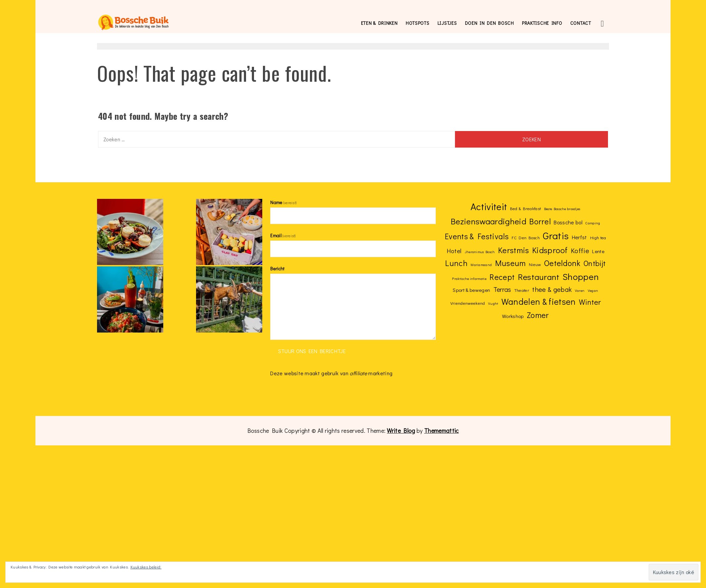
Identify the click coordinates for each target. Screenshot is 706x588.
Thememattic (442, 430)
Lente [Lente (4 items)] (598, 251)
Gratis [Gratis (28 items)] (556, 235)
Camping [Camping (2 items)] (593, 223)
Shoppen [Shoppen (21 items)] (581, 276)
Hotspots (418, 23)
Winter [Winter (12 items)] (590, 302)
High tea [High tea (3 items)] (598, 237)
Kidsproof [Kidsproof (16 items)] (550, 250)
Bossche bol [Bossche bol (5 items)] (568, 222)
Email (283, 235)
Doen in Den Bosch (489, 23)
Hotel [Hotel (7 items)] (454, 251)
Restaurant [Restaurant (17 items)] (539, 277)
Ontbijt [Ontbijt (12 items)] (595, 263)
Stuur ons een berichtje (312, 351)
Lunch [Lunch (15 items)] (456, 263)
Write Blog (401, 430)
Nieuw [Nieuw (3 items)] (535, 264)
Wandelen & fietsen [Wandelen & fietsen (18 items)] (539, 301)
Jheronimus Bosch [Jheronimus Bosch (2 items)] (480, 252)
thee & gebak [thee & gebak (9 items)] (552, 289)
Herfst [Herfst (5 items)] (580, 237)
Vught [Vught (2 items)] (493, 303)
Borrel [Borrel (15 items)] (540, 221)
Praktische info (542, 23)
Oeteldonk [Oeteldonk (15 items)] (562, 263)
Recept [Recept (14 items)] (502, 277)
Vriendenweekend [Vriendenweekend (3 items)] (468, 303)
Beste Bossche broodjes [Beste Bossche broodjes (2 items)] (562, 209)
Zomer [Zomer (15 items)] (538, 315)
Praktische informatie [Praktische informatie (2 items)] (469, 279)
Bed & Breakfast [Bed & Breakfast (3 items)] (525, 208)
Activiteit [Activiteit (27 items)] (489, 206)
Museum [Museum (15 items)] (510, 263)
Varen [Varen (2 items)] (580, 291)
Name (283, 202)
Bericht (277, 269)
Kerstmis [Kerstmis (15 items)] (514, 250)
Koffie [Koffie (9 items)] (580, 250)
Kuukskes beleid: (146, 567)
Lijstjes (447, 23)
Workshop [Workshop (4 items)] (513, 316)
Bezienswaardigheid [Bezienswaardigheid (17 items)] (488, 221)
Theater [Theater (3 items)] (522, 290)
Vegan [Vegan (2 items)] (593, 291)
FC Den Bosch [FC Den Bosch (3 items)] (526, 237)
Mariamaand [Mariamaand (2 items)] (481, 265)
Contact (581, 23)
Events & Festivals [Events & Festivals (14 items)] (477, 236)
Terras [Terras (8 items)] (502, 289)
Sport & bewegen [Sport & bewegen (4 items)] (471, 290)
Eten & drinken (379, 23)
